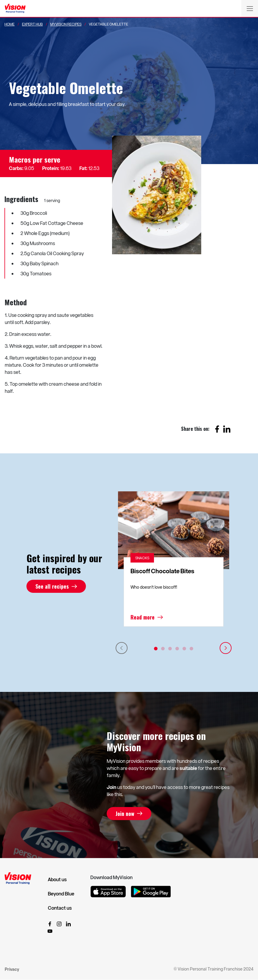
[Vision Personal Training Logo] (15, 9)
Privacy (12, 969)
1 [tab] (156, 649)
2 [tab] (163, 649)
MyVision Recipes (66, 24)
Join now (125, 814)
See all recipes (52, 586)
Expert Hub (32, 24)
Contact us (60, 908)
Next (226, 648)
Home (10, 24)
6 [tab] (191, 649)
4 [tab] (177, 649)
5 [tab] (184, 649)
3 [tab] (170, 649)
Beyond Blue (61, 894)
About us (57, 879)
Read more (143, 617)
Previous (122, 648)
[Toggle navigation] (250, 8)
